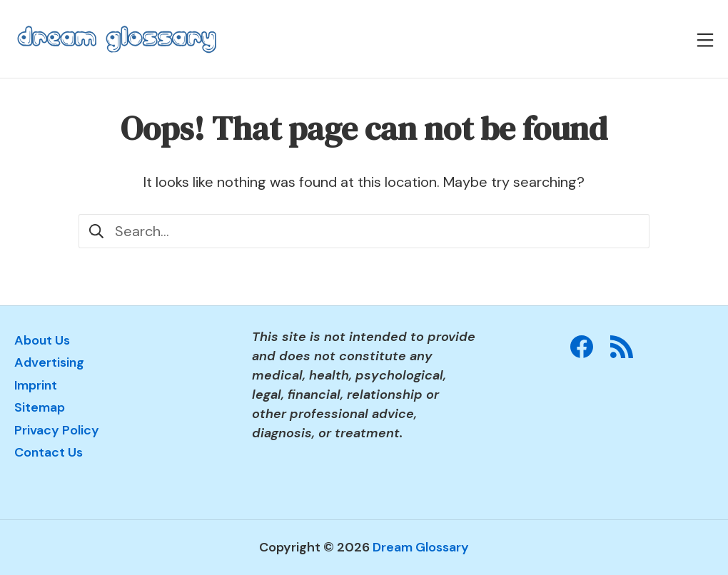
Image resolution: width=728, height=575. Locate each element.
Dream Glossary (421, 547)
